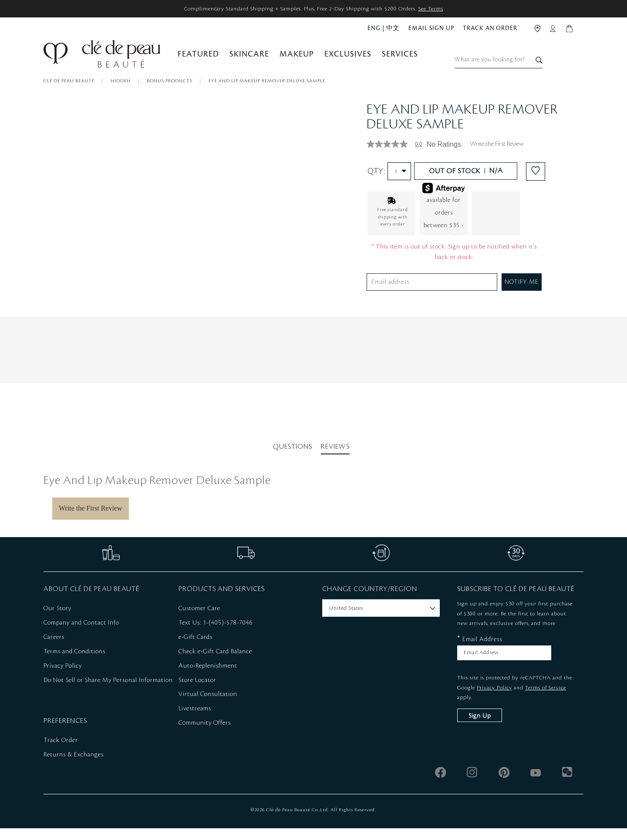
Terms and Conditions (74, 663)
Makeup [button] (297, 57)
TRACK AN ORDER (490, 28)
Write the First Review (497, 156)
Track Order (61, 753)
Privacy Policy (63, 678)
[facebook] (440, 784)
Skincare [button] (249, 57)
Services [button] (400, 57)
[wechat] (568, 784)
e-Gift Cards (196, 649)
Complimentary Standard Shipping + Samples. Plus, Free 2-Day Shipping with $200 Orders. (314, 9)
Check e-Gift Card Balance (215, 663)
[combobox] (532, 55)
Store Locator (197, 692)
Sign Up (480, 728)
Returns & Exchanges (74, 767)
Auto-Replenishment (208, 678)
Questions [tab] (293, 459)
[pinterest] (504, 784)
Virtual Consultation (208, 706)
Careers (54, 649)
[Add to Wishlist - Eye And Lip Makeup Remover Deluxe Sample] (536, 183)
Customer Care (199, 621)
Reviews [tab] (335, 459)
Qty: (389, 183)
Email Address (480, 651)
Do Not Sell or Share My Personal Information (108, 692)
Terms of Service (546, 699)
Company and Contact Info (81, 635)
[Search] (576, 55)
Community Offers (205, 735)
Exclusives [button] (348, 57)
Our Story (57, 621)
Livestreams (195, 721)
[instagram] (472, 784)
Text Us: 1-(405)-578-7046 (216, 635)
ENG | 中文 (384, 28)
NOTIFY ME (522, 294)
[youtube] (536, 784)
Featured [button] (198, 57)
